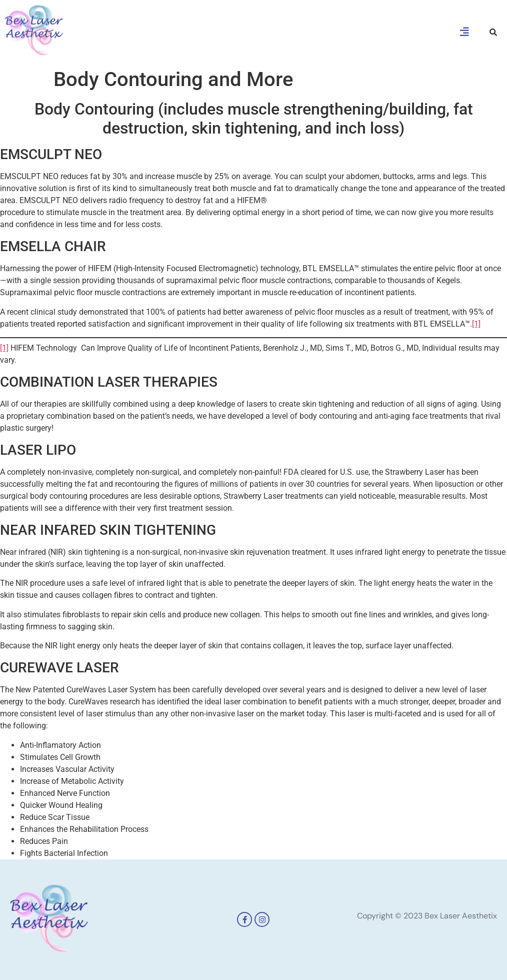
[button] (464, 32)
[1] (476, 324)
